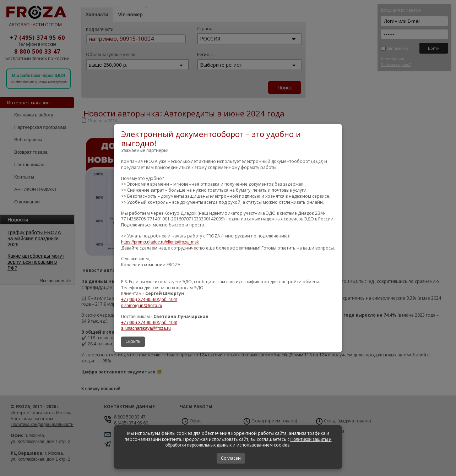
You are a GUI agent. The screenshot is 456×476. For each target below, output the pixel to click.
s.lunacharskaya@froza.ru (146, 329)
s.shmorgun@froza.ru (142, 306)
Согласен (231, 458)
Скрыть (133, 341)
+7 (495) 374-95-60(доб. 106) (149, 323)
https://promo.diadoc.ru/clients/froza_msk (160, 242)
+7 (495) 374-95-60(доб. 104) (149, 300)
